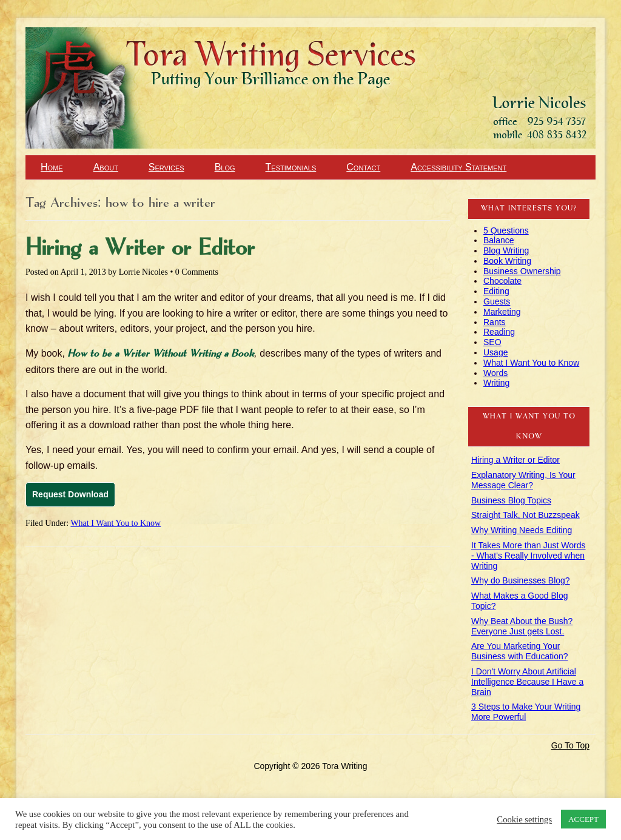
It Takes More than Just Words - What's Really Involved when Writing (529, 556)
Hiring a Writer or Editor (140, 249)
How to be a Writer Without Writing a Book (161, 354)
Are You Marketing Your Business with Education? (520, 651)
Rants (495, 322)
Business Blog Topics (511, 500)
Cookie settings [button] (524, 819)
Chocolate (502, 281)
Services (166, 167)
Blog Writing (506, 250)
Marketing (502, 312)
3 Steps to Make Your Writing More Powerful (526, 712)
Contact (363, 167)
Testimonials (291, 167)
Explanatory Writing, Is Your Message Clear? (523, 480)
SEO (492, 342)
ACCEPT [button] (583, 819)
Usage (495, 352)
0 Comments (197, 272)
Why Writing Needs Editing (522, 530)
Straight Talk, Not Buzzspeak (525, 515)
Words (495, 373)
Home (52, 167)
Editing (496, 291)
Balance (499, 240)
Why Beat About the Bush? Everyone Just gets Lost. (522, 626)
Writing (496, 383)
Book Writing (507, 261)
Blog (225, 167)
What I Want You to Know (116, 523)
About (106, 167)
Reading (499, 332)
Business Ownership (522, 271)
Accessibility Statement (458, 167)
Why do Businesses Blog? (521, 580)
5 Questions (506, 230)
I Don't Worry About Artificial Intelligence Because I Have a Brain (527, 682)
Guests (497, 301)
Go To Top (570, 745)
